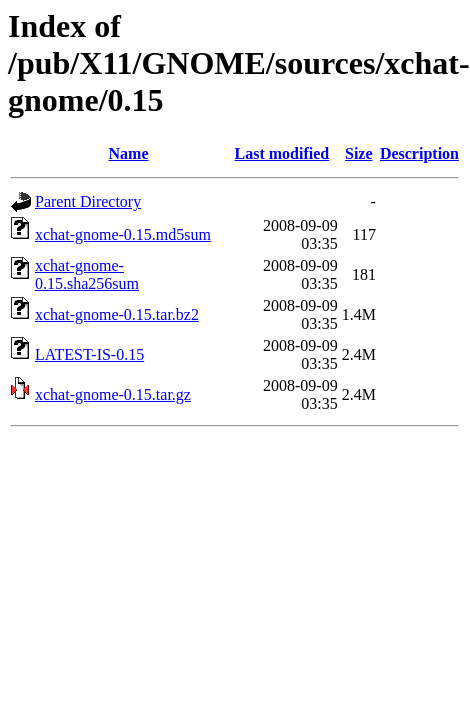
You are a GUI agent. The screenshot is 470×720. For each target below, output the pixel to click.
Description (419, 153)
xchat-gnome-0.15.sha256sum (87, 274)
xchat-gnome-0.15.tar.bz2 (117, 314)
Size (359, 153)
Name (129, 153)
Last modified (282, 153)
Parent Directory (88, 201)
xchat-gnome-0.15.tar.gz (113, 394)
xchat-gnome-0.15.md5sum (123, 234)
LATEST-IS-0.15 (89, 354)
